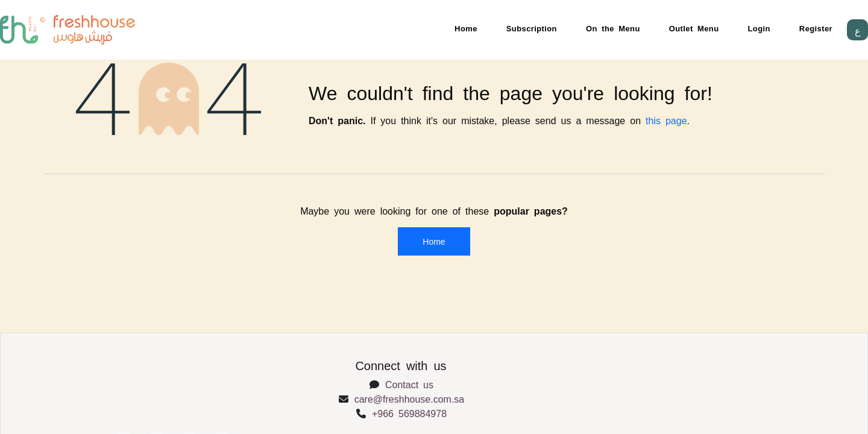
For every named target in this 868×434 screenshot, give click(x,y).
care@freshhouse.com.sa (410, 398)
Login (759, 28)
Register (816, 28)
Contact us (409, 384)
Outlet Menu (694, 28)
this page (666, 120)
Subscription (532, 28)
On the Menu (613, 28)
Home (466, 28)
